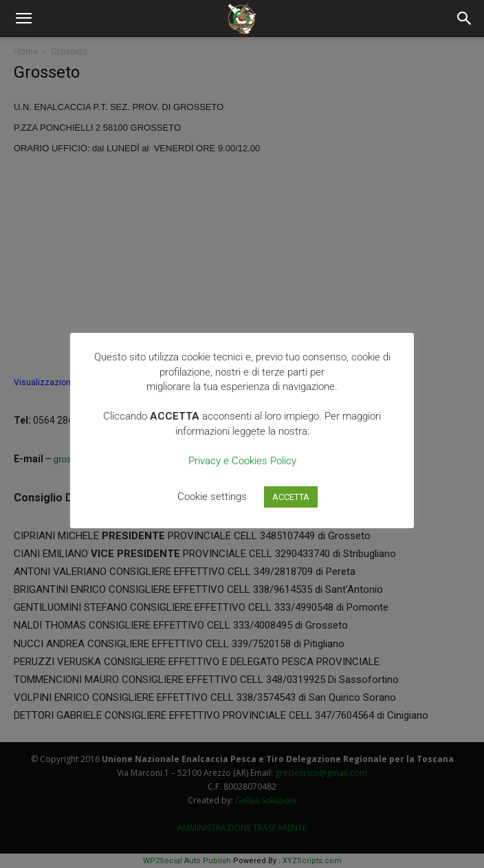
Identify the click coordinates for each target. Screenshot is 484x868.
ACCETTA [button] (291, 497)
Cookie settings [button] (212, 497)
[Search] (465, 19)
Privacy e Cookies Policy (242, 461)
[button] (23, 19)
